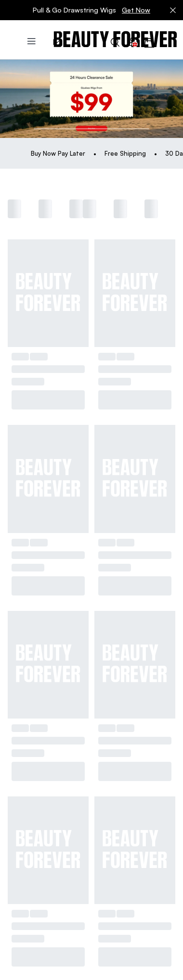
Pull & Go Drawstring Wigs (91, 10)
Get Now (136, 10)
